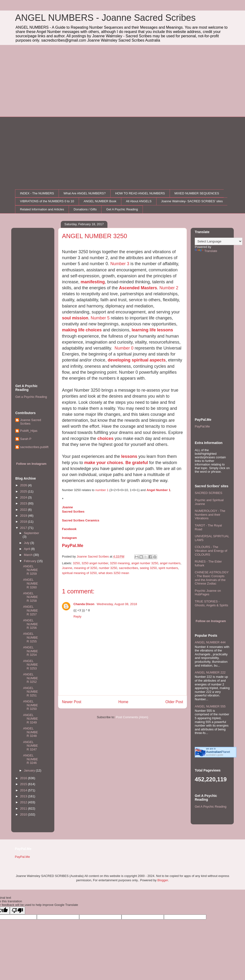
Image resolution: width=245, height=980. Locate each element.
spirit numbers (168, 568)
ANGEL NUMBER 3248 (30, 732)
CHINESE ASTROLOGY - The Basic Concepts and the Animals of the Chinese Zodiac (212, 578)
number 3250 (108, 568)
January (30, 770)
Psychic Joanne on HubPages (208, 593)
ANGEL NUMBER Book (100, 201)
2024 (24, 497)
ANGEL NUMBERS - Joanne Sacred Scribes (105, 18)
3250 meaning (120, 563)
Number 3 (120, 264)
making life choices (82, 330)
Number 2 (169, 288)
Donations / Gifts (85, 209)
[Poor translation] (17, 911)
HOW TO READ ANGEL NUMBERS (140, 193)
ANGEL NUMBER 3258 (30, 597)
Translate (206, 251)
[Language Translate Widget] (219, 241)
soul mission (75, 318)
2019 (24, 516)
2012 (24, 802)
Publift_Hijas (29, 431)
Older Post (174, 702)
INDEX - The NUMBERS (37, 193)
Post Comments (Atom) (132, 717)
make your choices (104, 463)
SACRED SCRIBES (209, 493)
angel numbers (170, 563)
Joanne (67, 507)
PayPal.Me (73, 546)
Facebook (69, 529)
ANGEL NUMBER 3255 (30, 637)
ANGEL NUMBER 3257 (30, 610)
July (27, 543)
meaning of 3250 (86, 568)
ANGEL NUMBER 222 (210, 672)
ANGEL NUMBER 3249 (30, 719)
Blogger (163, 880)
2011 (24, 808)
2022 (24, 510)
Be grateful (137, 463)
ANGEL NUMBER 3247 (30, 746)
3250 (76, 563)
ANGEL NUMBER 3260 (30, 583)
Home (123, 702)
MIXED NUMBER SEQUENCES (197, 193)
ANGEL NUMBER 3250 (30, 705)
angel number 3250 (145, 563)
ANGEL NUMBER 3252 (30, 678)
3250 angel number (95, 563)
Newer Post (72, 702)
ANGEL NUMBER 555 (210, 706)
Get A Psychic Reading (122, 209)
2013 (24, 796)
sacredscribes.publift (34, 447)
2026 (24, 485)
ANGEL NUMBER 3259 (30, 570)
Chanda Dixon (84, 604)
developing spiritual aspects (137, 360)
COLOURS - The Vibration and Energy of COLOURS (211, 551)
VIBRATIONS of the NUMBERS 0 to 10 (47, 201)
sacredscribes (128, 568)
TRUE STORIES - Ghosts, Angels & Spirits (211, 603)
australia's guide (215, 755)
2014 (24, 790)
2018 (24, 522)
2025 (24, 491)
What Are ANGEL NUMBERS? (85, 193)
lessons (129, 456)
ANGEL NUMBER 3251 (30, 692)
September (32, 533)
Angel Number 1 (158, 490)
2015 (24, 784)
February (31, 561)
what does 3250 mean (114, 573)
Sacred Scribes (73, 512)
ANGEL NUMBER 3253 (30, 665)
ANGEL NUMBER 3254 (30, 651)
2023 (24, 503)
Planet (218, 752)
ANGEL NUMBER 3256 (30, 624)
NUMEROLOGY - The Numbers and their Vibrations (210, 515)
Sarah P (26, 439)
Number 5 (100, 318)
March (29, 555)
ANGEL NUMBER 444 (210, 642)
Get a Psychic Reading (31, 397)
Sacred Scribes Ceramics (81, 520)
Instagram (69, 538)
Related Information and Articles (42, 209)
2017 (24, 528)
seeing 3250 (148, 568)
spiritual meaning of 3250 (79, 573)
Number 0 (124, 348)
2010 (24, 814)
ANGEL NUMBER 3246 (30, 759)
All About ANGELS (139, 201)
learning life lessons (152, 330)
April (28, 549)
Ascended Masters (138, 288)
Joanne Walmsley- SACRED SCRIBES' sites (192, 201)
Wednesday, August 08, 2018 (117, 604)
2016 (24, 778)
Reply (77, 616)
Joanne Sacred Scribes (31, 422)
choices (105, 438)
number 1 (102, 490)
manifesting (93, 282)
